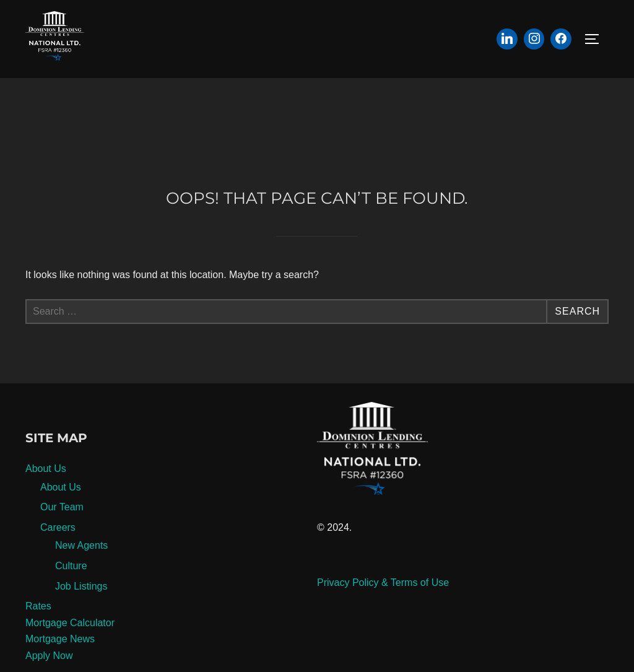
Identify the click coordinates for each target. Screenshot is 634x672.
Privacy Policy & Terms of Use (383, 583)
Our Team (62, 507)
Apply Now (49, 656)
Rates (38, 606)
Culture (71, 566)
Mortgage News (60, 639)
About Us (46, 469)
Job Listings (81, 586)
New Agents (81, 545)
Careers (58, 527)
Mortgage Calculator (70, 623)
